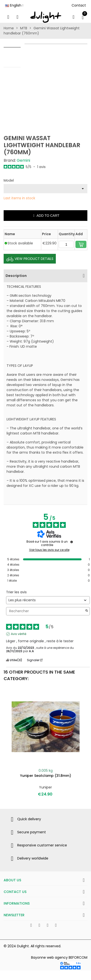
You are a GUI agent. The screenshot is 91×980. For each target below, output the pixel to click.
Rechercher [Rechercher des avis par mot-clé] (45, 611)
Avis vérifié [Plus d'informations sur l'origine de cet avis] (19, 634)
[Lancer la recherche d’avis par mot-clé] (87, 611)
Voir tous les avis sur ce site (49, 550)
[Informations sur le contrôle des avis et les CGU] (72, 542)
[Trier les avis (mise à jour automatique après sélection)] (48, 600)
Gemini (23, 160)
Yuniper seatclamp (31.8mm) (46, 776)
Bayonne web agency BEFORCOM (59, 957)
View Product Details (30, 259)
